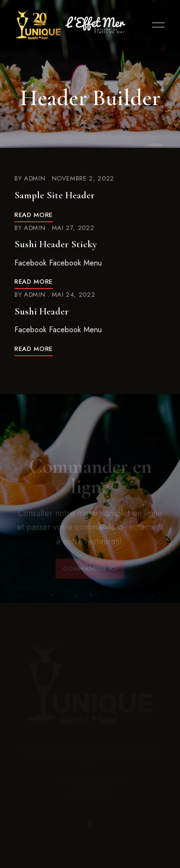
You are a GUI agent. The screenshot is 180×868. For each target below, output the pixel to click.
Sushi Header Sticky (56, 244)
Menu (156, 25)
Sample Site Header (54, 195)
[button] (90, 571)
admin (35, 178)
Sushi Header (42, 311)
